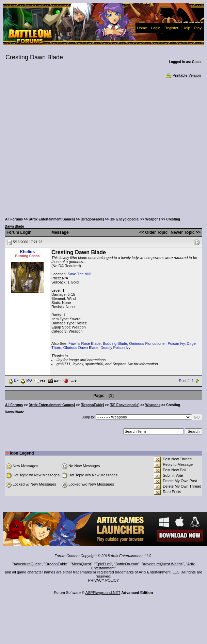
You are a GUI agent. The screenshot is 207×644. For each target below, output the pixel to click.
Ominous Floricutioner (147, 343)
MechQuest (81, 564)
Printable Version (183, 75)
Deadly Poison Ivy (115, 348)
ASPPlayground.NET (103, 593)
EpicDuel (103, 564)
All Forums (14, 219)
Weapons (153, 219)
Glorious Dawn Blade (81, 348)
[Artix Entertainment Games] (52, 219)
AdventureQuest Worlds (163, 564)
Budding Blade (115, 343)
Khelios (27, 252)
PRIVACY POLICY (104, 580)
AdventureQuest (27, 564)
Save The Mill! (80, 274)
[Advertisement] (66, 146)
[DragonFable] (92, 219)
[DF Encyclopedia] (124, 219)
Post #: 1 (186, 381)
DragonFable (56, 564)
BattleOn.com (127, 564)
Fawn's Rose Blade (84, 343)
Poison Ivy (176, 343)
